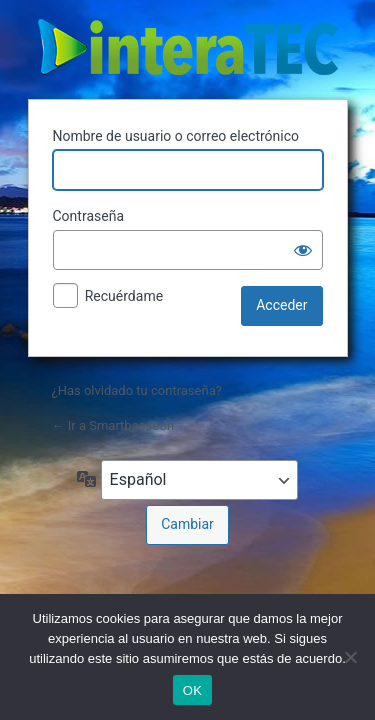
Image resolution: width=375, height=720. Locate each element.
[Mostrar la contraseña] (303, 250)
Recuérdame (124, 296)
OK (192, 690)
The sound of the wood (188, 47)
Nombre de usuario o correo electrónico (176, 136)
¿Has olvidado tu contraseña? (137, 390)
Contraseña (89, 216)
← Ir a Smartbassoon (113, 425)
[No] (350, 657)
